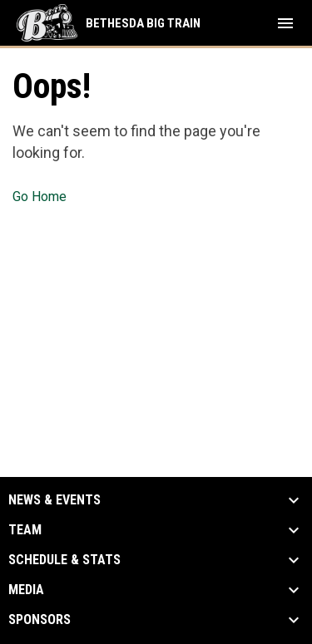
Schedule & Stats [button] (64, 560)
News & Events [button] (54, 500)
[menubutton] (285, 23)
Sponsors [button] (40, 620)
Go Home (40, 197)
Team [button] (25, 530)
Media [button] (26, 590)
